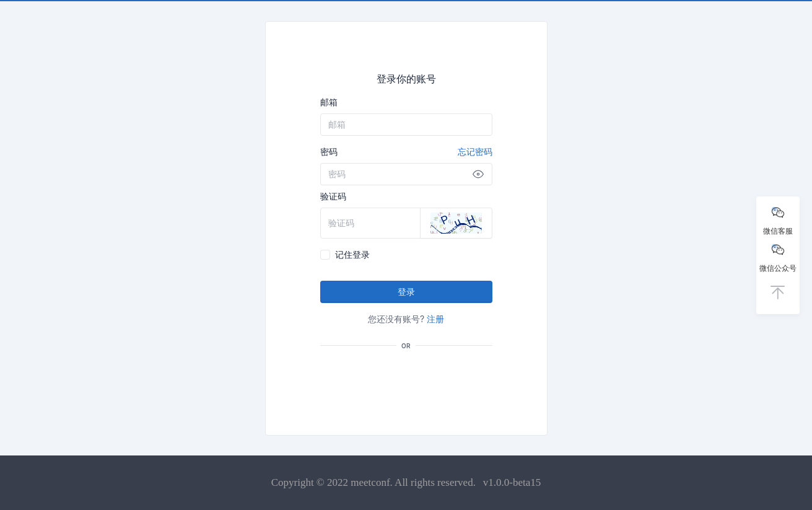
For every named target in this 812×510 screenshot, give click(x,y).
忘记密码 (475, 152)
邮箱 (329, 102)
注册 (435, 319)
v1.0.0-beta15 (512, 482)
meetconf (370, 482)
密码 (406, 152)
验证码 (333, 196)
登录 (406, 292)
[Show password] (478, 174)
